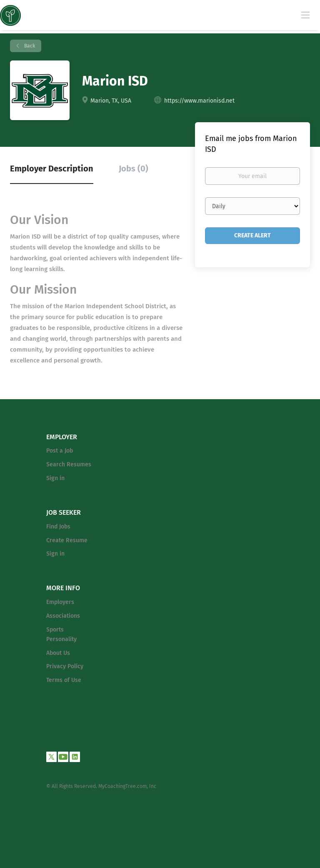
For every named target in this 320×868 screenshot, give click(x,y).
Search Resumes (69, 464)
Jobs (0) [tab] (134, 169)
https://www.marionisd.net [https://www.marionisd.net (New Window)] (199, 101)
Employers (60, 602)
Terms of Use (64, 680)
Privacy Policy (65, 666)
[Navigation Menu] (305, 15)
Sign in (55, 478)
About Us (58, 653)
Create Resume (67, 540)
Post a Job (60, 451)
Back (29, 46)
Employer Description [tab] (52, 169)
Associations (63, 616)
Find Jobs (58, 527)
